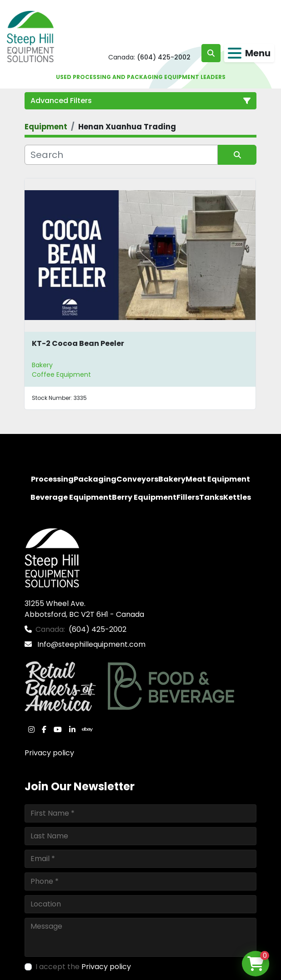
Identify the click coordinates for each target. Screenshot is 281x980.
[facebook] (44, 729)
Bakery (42, 365)
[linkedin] (72, 729)
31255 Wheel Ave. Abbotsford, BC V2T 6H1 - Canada (84, 609)
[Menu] (235, 53)
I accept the (83, 967)
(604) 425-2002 (164, 57)
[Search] (121, 155)
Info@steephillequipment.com (90, 644)
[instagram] (31, 729)
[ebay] (87, 729)
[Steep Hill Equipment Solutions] (52, 557)
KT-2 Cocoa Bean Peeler (78, 343)
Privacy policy (49, 753)
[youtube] (58, 729)
